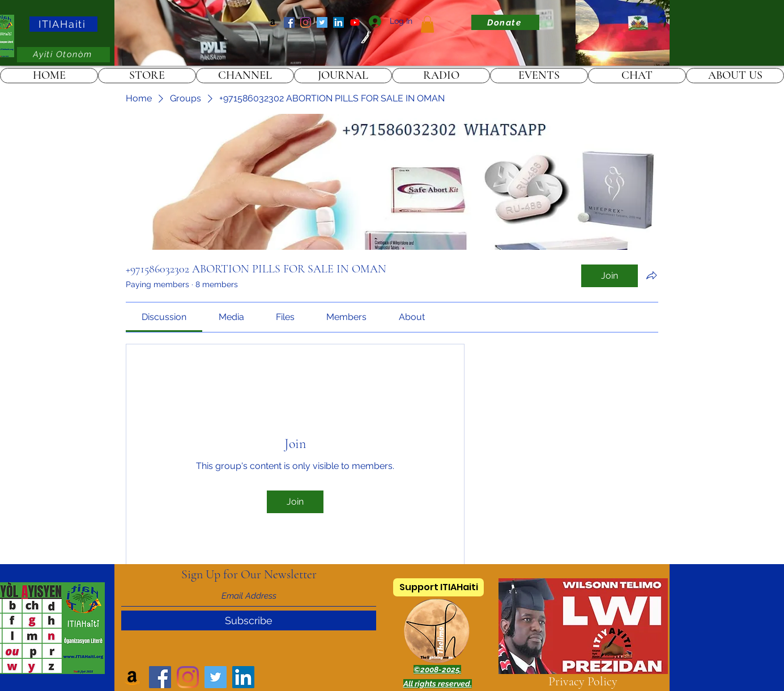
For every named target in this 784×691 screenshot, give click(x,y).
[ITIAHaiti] (63, 24)
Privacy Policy (583, 681)
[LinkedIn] (338, 22)
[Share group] (651, 275)
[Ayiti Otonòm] (63, 55)
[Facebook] (289, 22)
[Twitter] (322, 22)
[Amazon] (273, 22)
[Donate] (505, 22)
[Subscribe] (249, 620)
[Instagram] (306, 22)
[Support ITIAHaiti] (438, 587)
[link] (427, 24)
